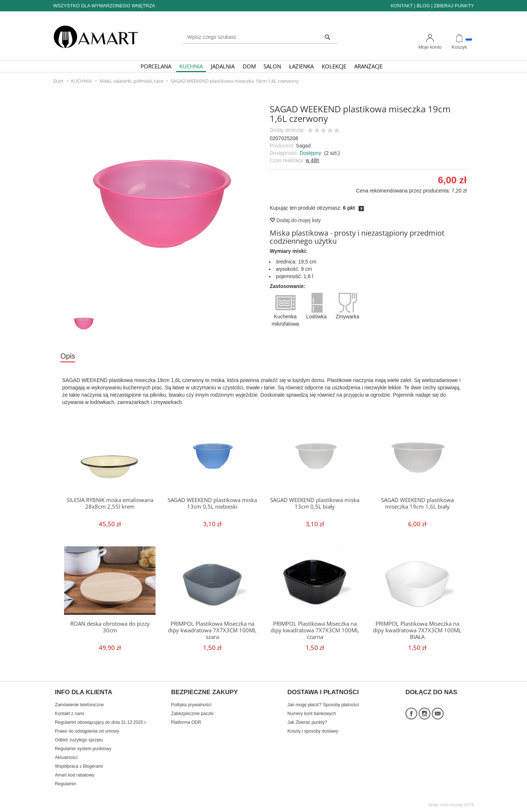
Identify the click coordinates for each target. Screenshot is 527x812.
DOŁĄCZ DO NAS (431, 692)
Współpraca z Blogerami (79, 766)
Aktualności (66, 757)
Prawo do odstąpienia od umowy (87, 731)
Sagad (303, 146)
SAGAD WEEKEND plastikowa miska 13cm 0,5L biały (315, 503)
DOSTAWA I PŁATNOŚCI (323, 692)
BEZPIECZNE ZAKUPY (205, 692)
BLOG (423, 6)
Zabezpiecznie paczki (193, 714)
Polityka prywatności (191, 705)
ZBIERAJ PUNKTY (454, 6)
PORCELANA (156, 66)
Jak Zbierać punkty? (307, 722)
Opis (68, 356)
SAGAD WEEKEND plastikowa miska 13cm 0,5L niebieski (212, 503)
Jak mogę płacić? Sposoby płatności (323, 705)
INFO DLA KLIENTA (84, 692)
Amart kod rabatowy (75, 775)
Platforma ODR (186, 722)
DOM (249, 66)
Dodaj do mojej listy (295, 220)
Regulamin (66, 784)
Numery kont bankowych (312, 714)
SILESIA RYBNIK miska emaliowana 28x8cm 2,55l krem (110, 503)
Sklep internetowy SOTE (451, 804)
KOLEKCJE (334, 66)
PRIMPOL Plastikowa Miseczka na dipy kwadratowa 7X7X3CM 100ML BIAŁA (417, 630)
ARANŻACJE (368, 66)
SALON (272, 66)
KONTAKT (402, 6)
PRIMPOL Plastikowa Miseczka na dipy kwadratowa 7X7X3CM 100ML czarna (315, 630)
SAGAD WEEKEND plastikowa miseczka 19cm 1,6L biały (417, 503)
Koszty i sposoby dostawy (313, 731)
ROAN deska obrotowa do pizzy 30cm (110, 627)
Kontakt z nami (70, 714)
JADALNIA (223, 66)
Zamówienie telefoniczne (79, 705)
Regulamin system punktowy (83, 749)
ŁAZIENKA (301, 66)
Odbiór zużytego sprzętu (79, 740)
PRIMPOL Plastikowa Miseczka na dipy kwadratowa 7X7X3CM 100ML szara (212, 630)
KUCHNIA (191, 66)
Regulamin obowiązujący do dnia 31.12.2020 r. (101, 722)
